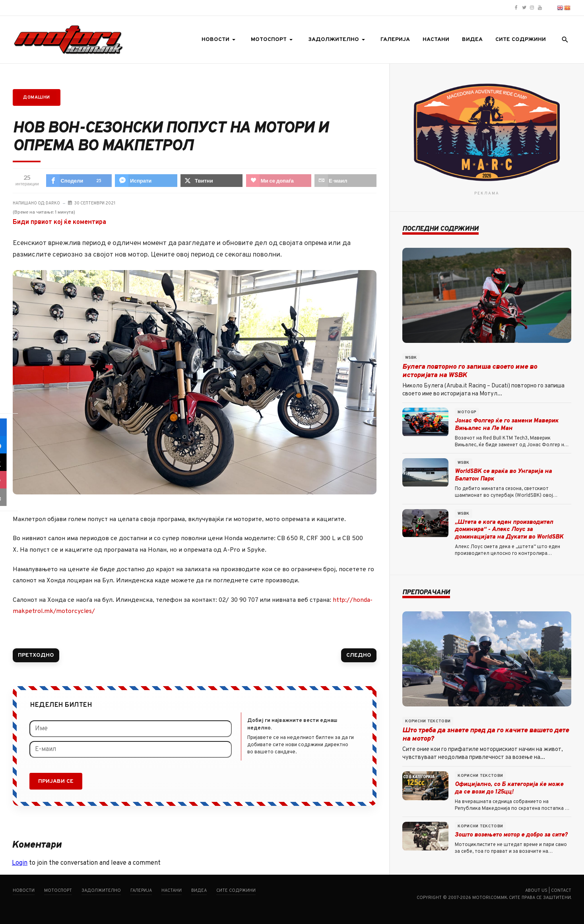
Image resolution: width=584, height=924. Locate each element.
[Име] (131, 729)
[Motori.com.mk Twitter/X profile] (524, 8)
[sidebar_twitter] (9, 462)
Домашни (37, 97)
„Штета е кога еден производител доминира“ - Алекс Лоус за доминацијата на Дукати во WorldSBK (509, 530)
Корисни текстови (428, 721)
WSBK (411, 358)
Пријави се (56, 781)
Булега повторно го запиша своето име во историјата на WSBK (470, 371)
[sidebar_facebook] (9, 427)
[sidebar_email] (9, 497)
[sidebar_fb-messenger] (9, 445)
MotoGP (467, 412)
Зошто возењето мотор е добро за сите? (511, 835)
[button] (220, 40)
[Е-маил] (131, 749)
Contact (561, 891)
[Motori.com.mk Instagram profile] (532, 8)
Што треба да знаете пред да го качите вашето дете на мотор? (486, 735)
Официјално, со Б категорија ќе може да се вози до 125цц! (509, 788)
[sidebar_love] (9, 480)
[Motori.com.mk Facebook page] (516, 8)
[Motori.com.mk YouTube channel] (540, 8)
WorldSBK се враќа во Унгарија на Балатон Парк (503, 475)
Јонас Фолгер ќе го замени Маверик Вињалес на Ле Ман (507, 425)
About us (536, 891)
